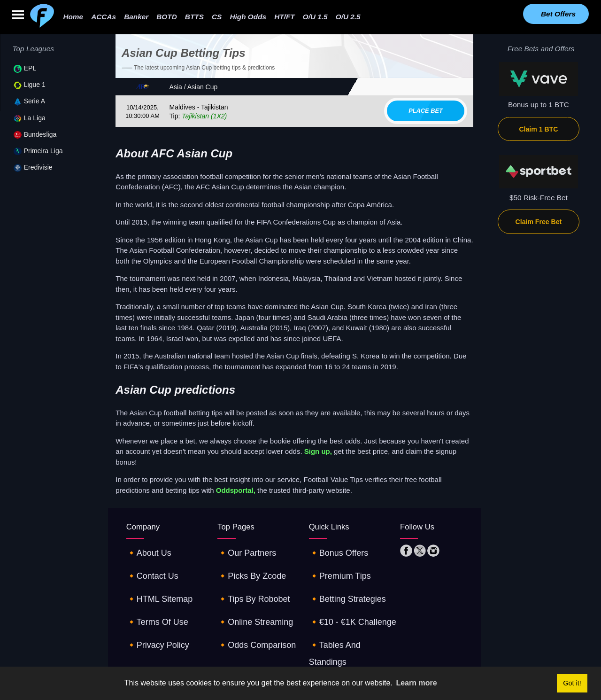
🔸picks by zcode (247, 566)
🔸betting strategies (342, 582)
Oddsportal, (236, 490)
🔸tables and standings (348, 614)
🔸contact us (149, 566)
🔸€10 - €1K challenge (346, 598)
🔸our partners (243, 549)
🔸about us (146, 549)
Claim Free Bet (539, 222)
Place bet (426, 111)
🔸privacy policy (153, 614)
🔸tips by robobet (248, 582)
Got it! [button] (572, 683)
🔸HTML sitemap (155, 582)
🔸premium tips (335, 566)
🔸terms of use (153, 598)
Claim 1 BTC (538, 129)
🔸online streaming (250, 598)
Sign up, (318, 451)
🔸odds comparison (251, 614)
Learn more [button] (416, 683)
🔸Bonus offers (334, 549)
